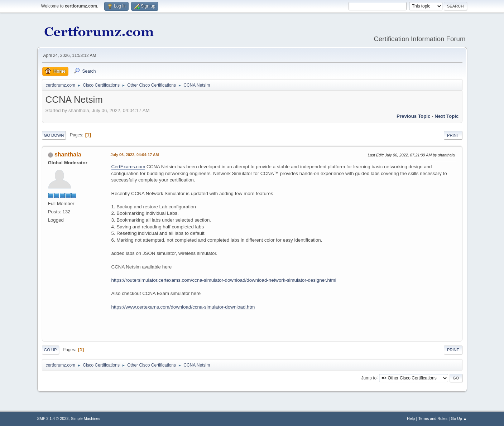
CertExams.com (128, 167)
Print (453, 135)
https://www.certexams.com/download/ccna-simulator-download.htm (183, 307)
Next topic (447, 116)
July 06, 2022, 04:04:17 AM (135, 155)
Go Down (54, 135)
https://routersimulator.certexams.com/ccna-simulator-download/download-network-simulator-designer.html (224, 280)
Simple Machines (86, 418)
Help (411, 418)
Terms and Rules (433, 418)
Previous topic (414, 116)
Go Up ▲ (459, 418)
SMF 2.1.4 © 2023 (53, 418)
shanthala (68, 154)
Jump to (369, 378)
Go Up (51, 350)
